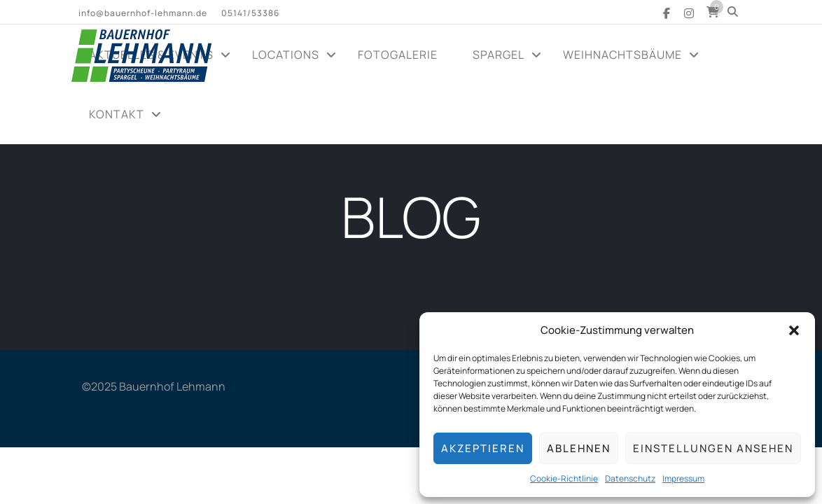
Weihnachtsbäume (622, 55)
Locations (286, 55)
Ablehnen (579, 448)
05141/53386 (250, 13)
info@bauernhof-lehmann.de (143, 13)
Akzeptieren (483, 448)
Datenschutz (630, 478)
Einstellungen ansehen (713, 448)
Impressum (683, 478)
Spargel (499, 55)
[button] (794, 330)
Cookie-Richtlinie (564, 478)
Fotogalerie (398, 55)
